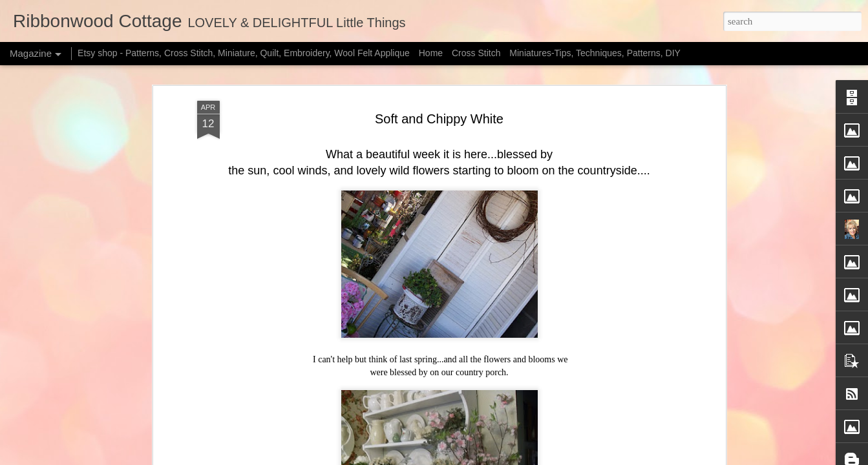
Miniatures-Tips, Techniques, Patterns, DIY (595, 53)
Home (431, 53)
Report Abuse (561, 458)
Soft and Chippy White (439, 101)
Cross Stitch (476, 53)
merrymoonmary (447, 458)
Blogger (524, 458)
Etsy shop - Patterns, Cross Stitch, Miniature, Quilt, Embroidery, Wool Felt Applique (244, 53)
